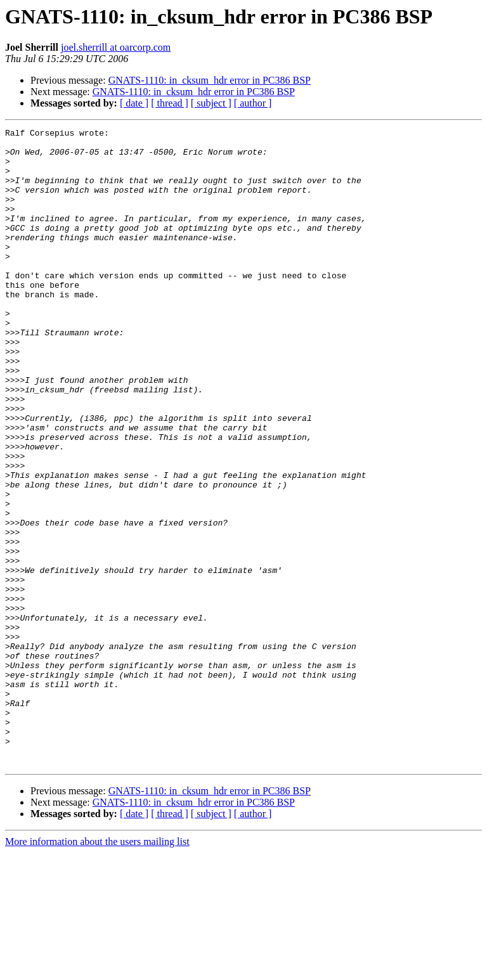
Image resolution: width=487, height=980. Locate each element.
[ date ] (134, 103)
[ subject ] (211, 103)
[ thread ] (170, 103)
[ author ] (253, 103)
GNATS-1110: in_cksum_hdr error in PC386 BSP (210, 80)
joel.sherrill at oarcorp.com (116, 47)
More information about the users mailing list (97, 969)
